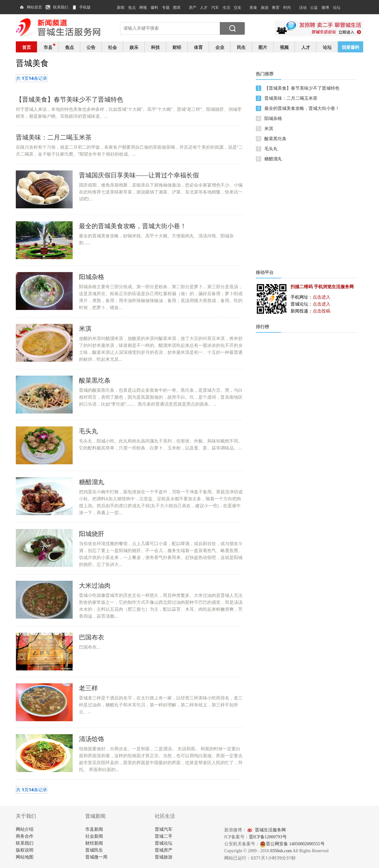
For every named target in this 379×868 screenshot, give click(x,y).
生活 (226, 8)
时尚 (287, 8)
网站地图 (25, 857)
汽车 (215, 8)
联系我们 (61, 7)
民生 (241, 47)
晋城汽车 (164, 829)
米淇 (269, 128)
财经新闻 (94, 843)
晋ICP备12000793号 (268, 837)
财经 (177, 47)
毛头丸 (271, 149)
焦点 (132, 8)
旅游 (265, 8)
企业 (220, 47)
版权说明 (25, 850)
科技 (155, 47)
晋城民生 (94, 850)
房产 (193, 8)
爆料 (154, 8)
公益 (314, 8)
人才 (204, 8)
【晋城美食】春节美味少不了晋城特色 (302, 88)
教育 (276, 8)
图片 (263, 47)
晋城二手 (164, 836)
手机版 (85, 7)
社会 (112, 47)
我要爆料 (351, 47)
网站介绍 (25, 829)
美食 (253, 8)
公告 (91, 47)
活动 (303, 8)
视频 (284, 47)
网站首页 (34, 7)
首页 (27, 47)
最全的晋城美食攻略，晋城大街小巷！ (302, 108)
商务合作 (25, 836)
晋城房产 (164, 850)
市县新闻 (94, 829)
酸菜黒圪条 (275, 138)
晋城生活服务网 (270, 830)
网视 (143, 8)
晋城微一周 (96, 857)
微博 (325, 8)
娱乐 (134, 47)
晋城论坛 (164, 843)
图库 (177, 8)
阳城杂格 (273, 118)
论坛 (337, 8)
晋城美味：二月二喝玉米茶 (291, 98)
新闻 (121, 8)
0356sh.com (281, 851)
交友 (238, 8)
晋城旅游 (164, 857)
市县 (48, 47)
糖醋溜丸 (273, 159)
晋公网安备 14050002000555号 (292, 844)
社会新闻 (94, 836)
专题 (166, 8)
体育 (198, 47)
